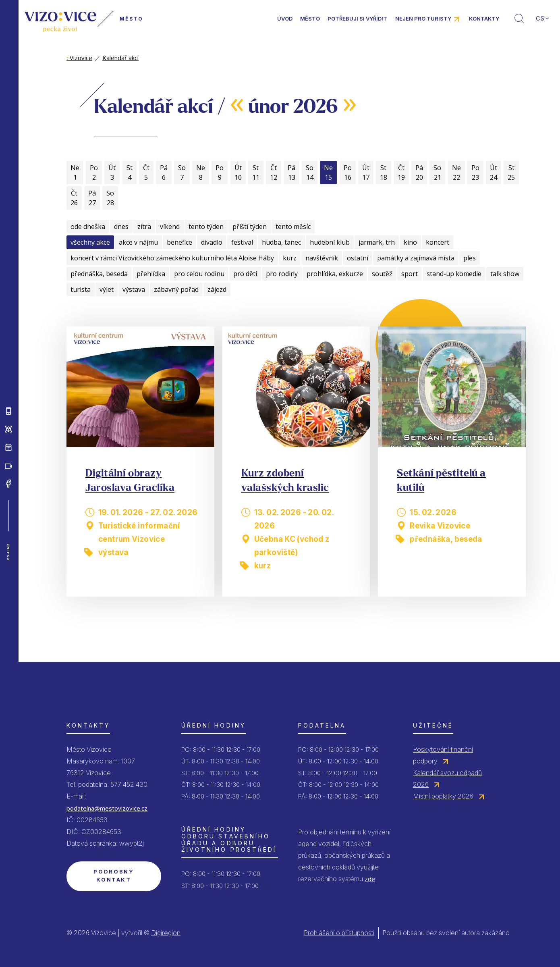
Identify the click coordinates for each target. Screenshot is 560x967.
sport (410, 274)
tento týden (206, 227)
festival (242, 242)
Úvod (285, 19)
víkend (170, 227)
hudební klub (330, 242)
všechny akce (90, 242)
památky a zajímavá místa (416, 258)
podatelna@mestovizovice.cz (107, 808)
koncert (438, 242)
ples (470, 258)
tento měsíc (293, 227)
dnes (121, 227)
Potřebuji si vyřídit (357, 19)
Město (310, 19)
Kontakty (484, 19)
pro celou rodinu (199, 274)
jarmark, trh (377, 242)
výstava (134, 289)
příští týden (250, 227)
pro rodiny (282, 274)
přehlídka (151, 274)
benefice (179, 242)
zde (370, 879)
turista (81, 289)
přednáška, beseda (99, 274)
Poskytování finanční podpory (443, 755)
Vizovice (79, 58)
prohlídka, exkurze (335, 274)
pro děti (245, 274)
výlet (107, 289)
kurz (290, 258)
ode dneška (88, 227)
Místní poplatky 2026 (443, 796)
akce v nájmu (138, 242)
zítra (144, 227)
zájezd (217, 289)
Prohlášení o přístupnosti (339, 933)
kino (410, 242)
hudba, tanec (281, 242)
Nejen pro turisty (423, 19)
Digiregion (166, 933)
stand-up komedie (454, 274)
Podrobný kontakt (114, 875)
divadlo (212, 242)
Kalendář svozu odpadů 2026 (447, 779)
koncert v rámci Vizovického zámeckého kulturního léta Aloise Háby (172, 258)
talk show (505, 274)
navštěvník (322, 258)
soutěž (382, 274)
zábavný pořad (176, 289)
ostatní (358, 258)
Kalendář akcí (120, 58)
